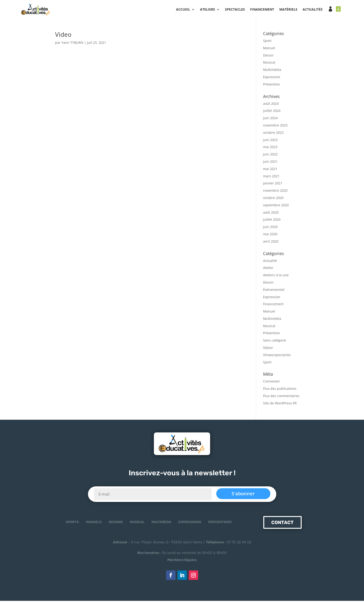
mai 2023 (270, 148)
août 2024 (271, 105)
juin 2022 (270, 156)
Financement (273, 305)
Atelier (268, 269)
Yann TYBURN (72, 44)
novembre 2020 (275, 192)
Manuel (269, 49)
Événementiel (274, 291)
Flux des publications (280, 390)
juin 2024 (270, 119)
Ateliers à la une (276, 276)
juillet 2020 (272, 221)
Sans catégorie (275, 342)
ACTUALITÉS (313, 10)
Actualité (270, 262)
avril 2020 (271, 242)
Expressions (190, 523)
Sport (267, 42)
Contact (282, 524)
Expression (272, 78)
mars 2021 (271, 177)
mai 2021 (270, 170)
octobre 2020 (273, 199)
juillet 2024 (272, 112)
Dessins (116, 523)
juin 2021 (270, 163)
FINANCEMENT (262, 10)
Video (63, 36)
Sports (72, 523)
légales (182, 561)
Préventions (220, 523)
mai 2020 (270, 235)
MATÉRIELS (288, 10)
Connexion (271, 383)
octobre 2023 (273, 134)
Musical (269, 64)
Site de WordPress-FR (280, 404)
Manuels (94, 523)
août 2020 (271, 214)
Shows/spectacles (277, 356)
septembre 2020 (276, 206)
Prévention (272, 85)
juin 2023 (270, 141)
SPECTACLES (235, 10)
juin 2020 (270, 228)
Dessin (268, 56)
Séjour (268, 349)
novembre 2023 (275, 127)
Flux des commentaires (281, 397)
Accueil (183, 10)
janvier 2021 (273, 185)
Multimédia (272, 71)
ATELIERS (208, 10)
